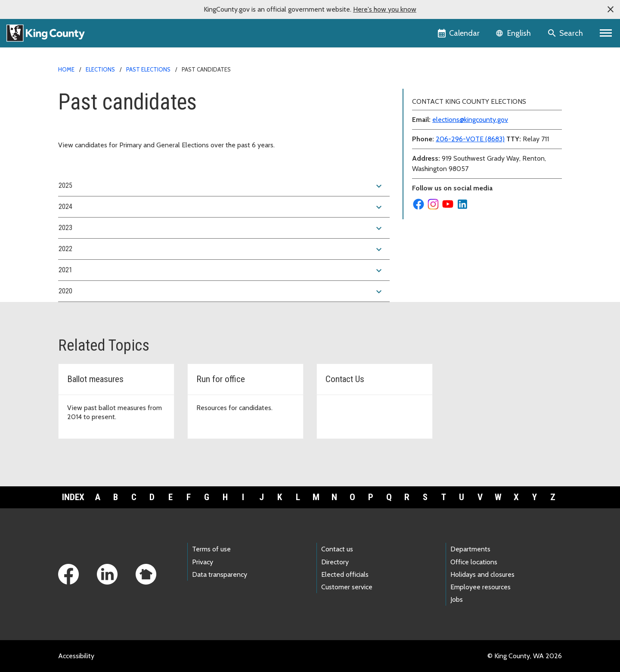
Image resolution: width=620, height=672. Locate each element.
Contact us (337, 549)
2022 (221, 249)
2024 (221, 207)
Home (66, 69)
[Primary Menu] (606, 33)
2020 (221, 292)
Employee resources (480, 587)
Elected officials (345, 574)
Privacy (203, 562)
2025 (221, 186)
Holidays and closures (482, 574)
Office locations (474, 562)
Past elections (148, 69)
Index (73, 497)
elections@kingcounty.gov (470, 120)
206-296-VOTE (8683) (470, 139)
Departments (470, 549)
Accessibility (76, 656)
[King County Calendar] (459, 33)
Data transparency (220, 574)
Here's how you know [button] (385, 9)
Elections (100, 69)
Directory (335, 562)
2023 (221, 228)
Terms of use (211, 549)
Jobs (457, 599)
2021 (221, 271)
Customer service (347, 587)
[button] (611, 9)
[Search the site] (566, 33)
